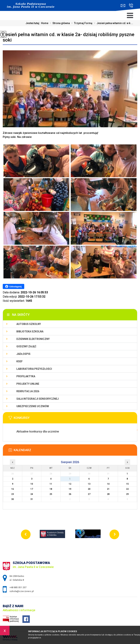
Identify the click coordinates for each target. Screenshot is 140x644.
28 (108, 494)
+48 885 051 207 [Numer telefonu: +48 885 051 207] (18, 587)
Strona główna (59, 23)
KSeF (20, 361)
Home (45, 23)
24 (32, 494)
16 (13, 489)
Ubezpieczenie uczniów (33, 406)
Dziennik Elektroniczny (33, 339)
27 (89, 494)
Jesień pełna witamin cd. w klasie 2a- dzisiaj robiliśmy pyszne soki (69, 37)
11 (51, 484)
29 (127, 494)
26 (70, 494)
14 (108, 484)
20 (89, 489)
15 (127, 484)
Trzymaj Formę (81, 23)
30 (13, 499)
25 (51, 494)
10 (32, 484)
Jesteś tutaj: (33, 23)
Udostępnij (13, 286)
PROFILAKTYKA (26, 376)
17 (32, 489)
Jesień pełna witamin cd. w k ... (113, 23)
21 (108, 489)
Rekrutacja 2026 (28, 391)
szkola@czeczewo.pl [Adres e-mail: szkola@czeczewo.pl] (22, 591)
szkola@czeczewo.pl (123, 6)
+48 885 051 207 (131, 5)
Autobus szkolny (29, 324)
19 (70, 489)
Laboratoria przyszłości (34, 369)
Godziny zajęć (26, 346)
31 (32, 499)
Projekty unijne (28, 384)
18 (51, 489)
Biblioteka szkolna (30, 331)
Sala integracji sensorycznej (38, 399)
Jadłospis (23, 354)
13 (89, 484)
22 (127, 489)
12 (70, 484)
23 (13, 494)
